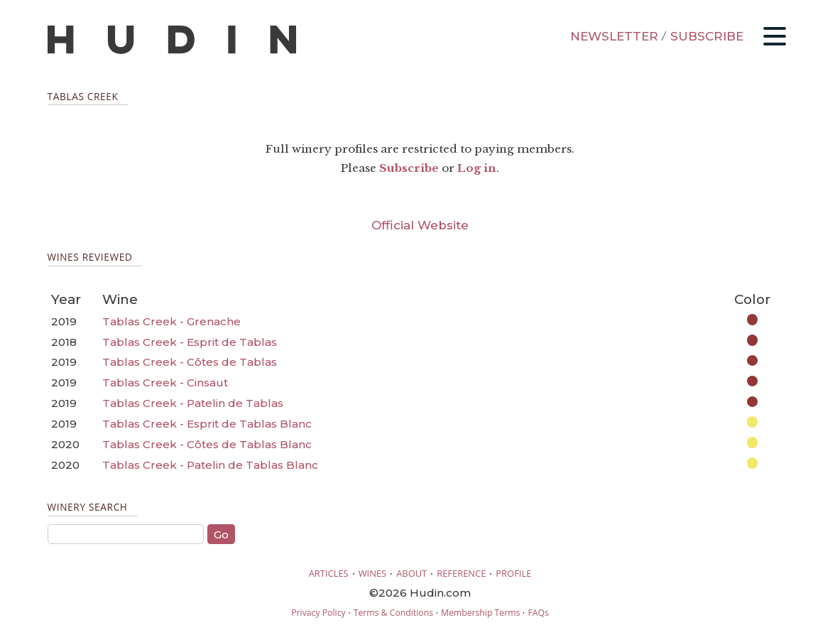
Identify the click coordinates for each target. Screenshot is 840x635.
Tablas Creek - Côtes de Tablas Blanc (207, 444)
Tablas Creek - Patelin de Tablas (193, 403)
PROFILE (513, 573)
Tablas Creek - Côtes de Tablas (190, 362)
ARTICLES (329, 573)
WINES (373, 573)
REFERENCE (461, 573)
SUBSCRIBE (707, 36)
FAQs (538, 613)
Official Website (420, 225)
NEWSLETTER (614, 36)
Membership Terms (480, 613)
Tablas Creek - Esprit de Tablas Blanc (207, 424)
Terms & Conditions (393, 613)
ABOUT (411, 573)
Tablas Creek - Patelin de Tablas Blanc (210, 465)
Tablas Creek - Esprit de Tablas (190, 342)
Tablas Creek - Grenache (171, 321)
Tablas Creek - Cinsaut (165, 382)
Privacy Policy (318, 613)
